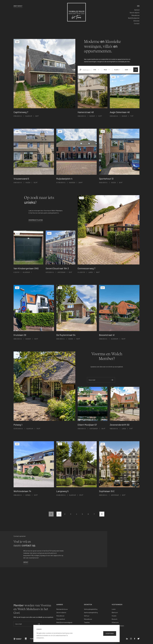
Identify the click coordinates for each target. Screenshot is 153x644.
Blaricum (115, 612)
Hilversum (115, 622)
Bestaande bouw (62, 609)
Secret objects (135, 13)
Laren (114, 609)
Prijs (105, 70)
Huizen (114, 616)
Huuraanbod (61, 619)
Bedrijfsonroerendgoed (64, 622)
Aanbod (137, 10)
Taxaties (87, 622)
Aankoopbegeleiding (91, 612)
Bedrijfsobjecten (134, 18)
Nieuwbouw (135, 15)
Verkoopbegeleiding (91, 609)
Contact (137, 23)
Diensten (136, 21)
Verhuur (87, 616)
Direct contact (18, 6)
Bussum (115, 619)
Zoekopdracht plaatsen (36, 220)
